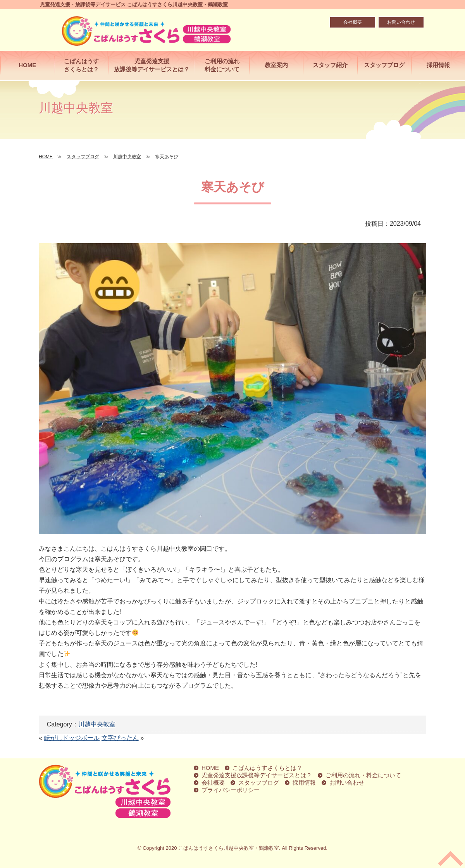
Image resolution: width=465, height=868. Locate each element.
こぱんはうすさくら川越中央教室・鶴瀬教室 (229, 848)
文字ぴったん (120, 738)
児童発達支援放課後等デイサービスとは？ (152, 65)
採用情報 (438, 65)
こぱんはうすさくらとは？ (81, 65)
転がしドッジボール (72, 738)
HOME (27, 65)
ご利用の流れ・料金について (363, 775)
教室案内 (276, 65)
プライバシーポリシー (231, 790)
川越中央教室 (97, 724)
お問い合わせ (401, 22)
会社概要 (353, 22)
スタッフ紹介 (330, 65)
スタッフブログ (384, 65)
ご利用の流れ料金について (222, 65)
